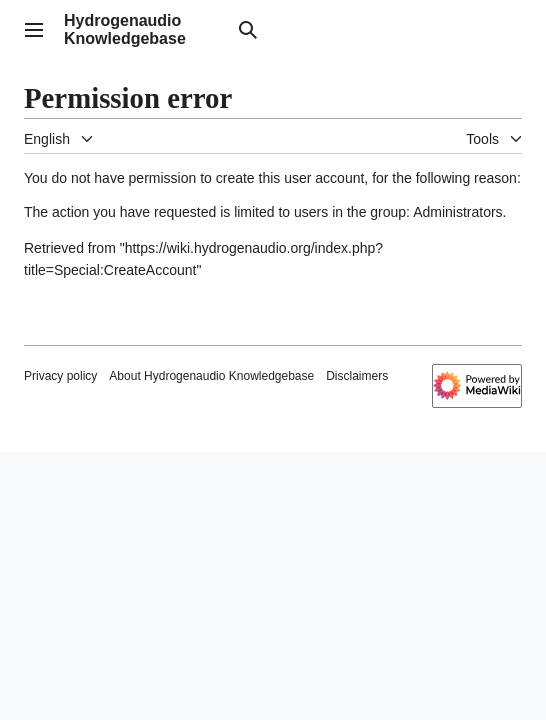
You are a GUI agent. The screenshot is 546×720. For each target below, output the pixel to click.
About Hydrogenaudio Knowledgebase (211, 376)
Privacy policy (60, 376)
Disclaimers (357, 376)
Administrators (457, 212)
